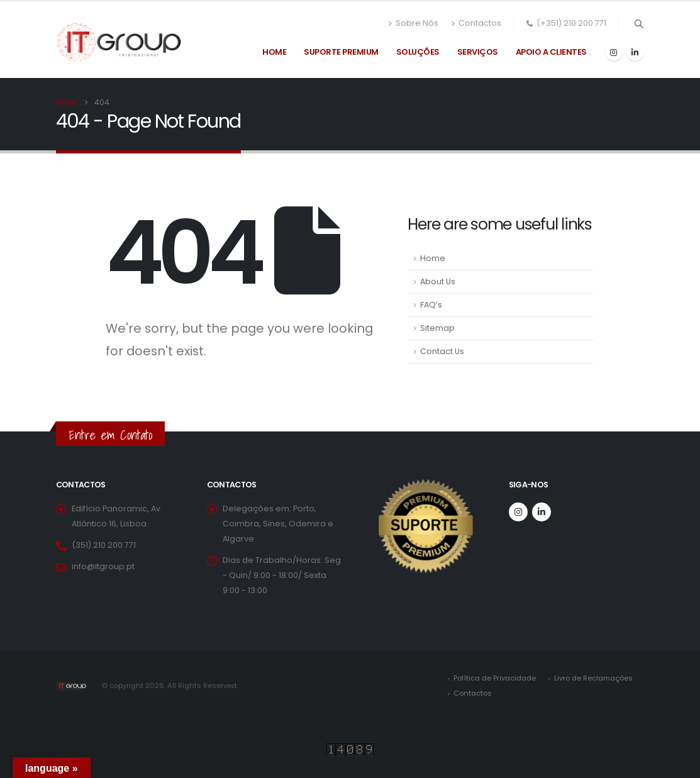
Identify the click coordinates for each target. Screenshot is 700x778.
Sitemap (437, 328)
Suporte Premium (341, 52)
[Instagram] (614, 52)
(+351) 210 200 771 (566, 23)
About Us (438, 281)
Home (274, 52)
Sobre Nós (413, 23)
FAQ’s (431, 305)
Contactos (476, 23)
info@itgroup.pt (103, 566)
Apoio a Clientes (551, 52)
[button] (639, 24)
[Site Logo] (119, 42)
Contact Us (442, 351)
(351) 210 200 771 (104, 545)
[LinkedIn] (635, 52)
